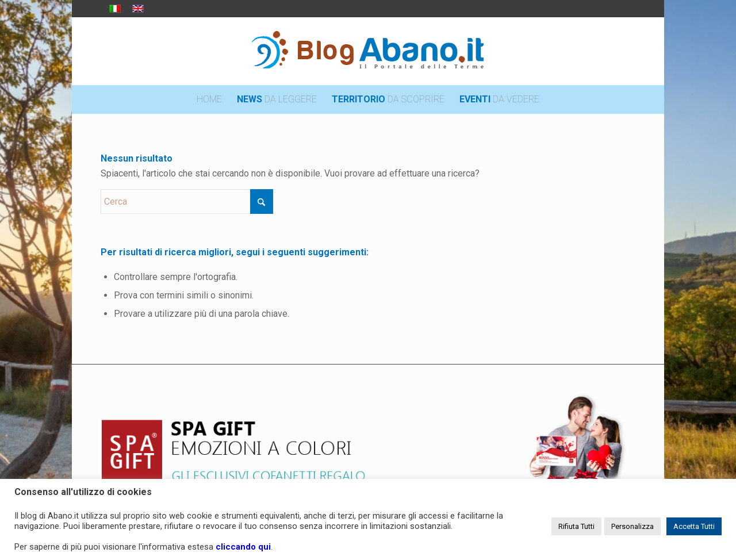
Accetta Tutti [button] (694, 526)
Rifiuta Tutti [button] (576, 526)
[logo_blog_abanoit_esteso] (368, 51)
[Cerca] (187, 202)
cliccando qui (243, 547)
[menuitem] (209, 99)
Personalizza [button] (632, 526)
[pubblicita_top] (368, 446)
